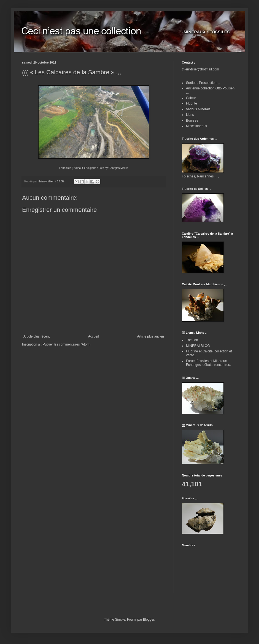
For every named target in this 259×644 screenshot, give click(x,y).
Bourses (192, 120)
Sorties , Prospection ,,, (203, 83)
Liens (190, 115)
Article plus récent (37, 336)
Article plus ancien (151, 336)
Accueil (94, 336)
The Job (192, 340)
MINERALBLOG (198, 346)
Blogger (149, 620)
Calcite (191, 98)
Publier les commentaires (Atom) (67, 344)
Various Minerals (198, 109)
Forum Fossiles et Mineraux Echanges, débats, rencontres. (208, 363)
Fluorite (191, 103)
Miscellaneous (196, 126)
